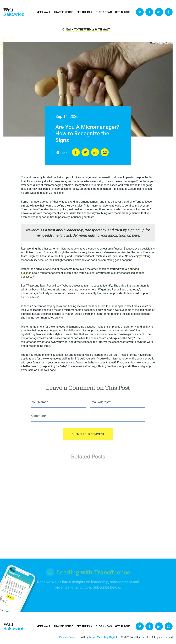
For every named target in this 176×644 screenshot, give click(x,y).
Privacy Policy (67, 637)
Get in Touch (124, 12)
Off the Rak (84, 12)
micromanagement (85, 178)
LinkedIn (159, 12)
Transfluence (63, 12)
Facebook (149, 12)
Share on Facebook (76, 153)
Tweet (85, 153)
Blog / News (104, 12)
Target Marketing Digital (103, 637)
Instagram (169, 12)
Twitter (140, 12)
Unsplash (169, 43)
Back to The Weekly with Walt (88, 29)
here (136, 236)
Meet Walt (43, 12)
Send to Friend (105, 153)
